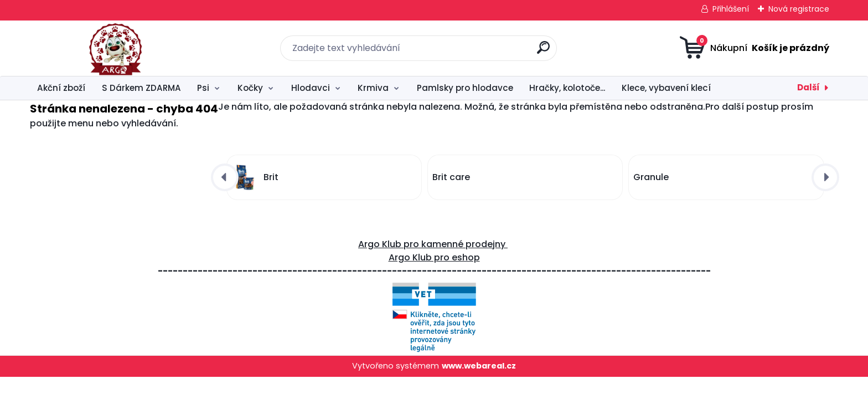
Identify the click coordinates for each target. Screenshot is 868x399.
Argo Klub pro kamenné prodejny (433, 244)
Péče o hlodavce (774, 88)
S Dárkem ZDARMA (141, 88)
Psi (203, 88)
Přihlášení (731, 9)
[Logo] (98, 48)
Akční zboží (61, 88)
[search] (543, 52)
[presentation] (225, 177)
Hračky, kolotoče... (567, 88)
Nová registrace (799, 9)
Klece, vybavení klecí (666, 88)
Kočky (250, 88)
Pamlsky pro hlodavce (465, 88)
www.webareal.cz (479, 366)
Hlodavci (311, 88)
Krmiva (373, 88)
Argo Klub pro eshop (434, 257)
